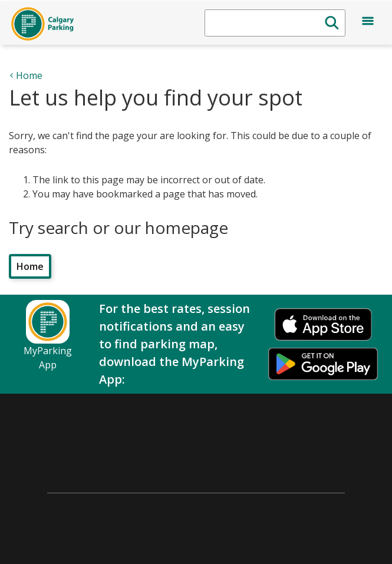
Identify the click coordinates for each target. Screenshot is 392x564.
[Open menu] (368, 23)
